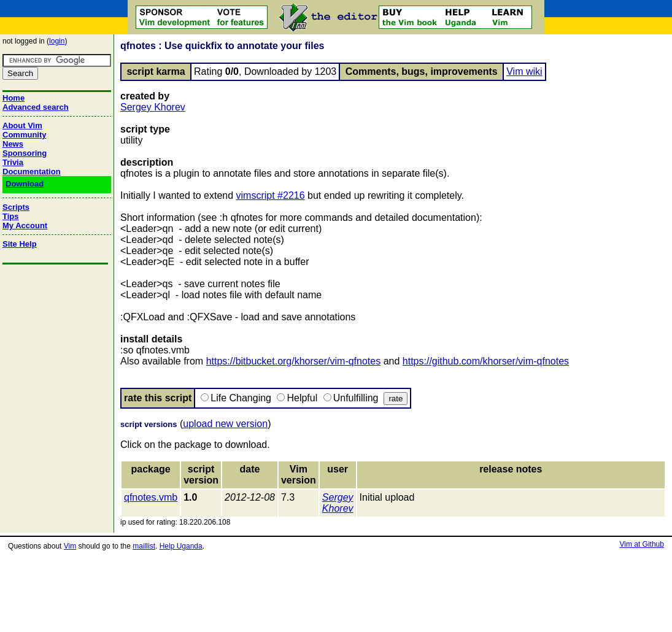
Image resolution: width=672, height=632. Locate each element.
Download (25, 184)
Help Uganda (181, 546)
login (57, 41)
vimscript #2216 (271, 195)
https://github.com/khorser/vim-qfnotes (486, 361)
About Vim (22, 125)
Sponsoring (25, 153)
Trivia (13, 162)
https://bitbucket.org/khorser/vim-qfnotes (294, 361)
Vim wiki (524, 71)
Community (25, 135)
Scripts (16, 207)
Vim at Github (641, 544)
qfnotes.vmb (151, 497)
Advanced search (36, 107)
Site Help (20, 244)
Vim (70, 546)
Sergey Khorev (153, 107)
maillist (144, 546)
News (13, 144)
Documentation (32, 171)
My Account (25, 225)
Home (14, 98)
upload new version (225, 424)
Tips (11, 216)
